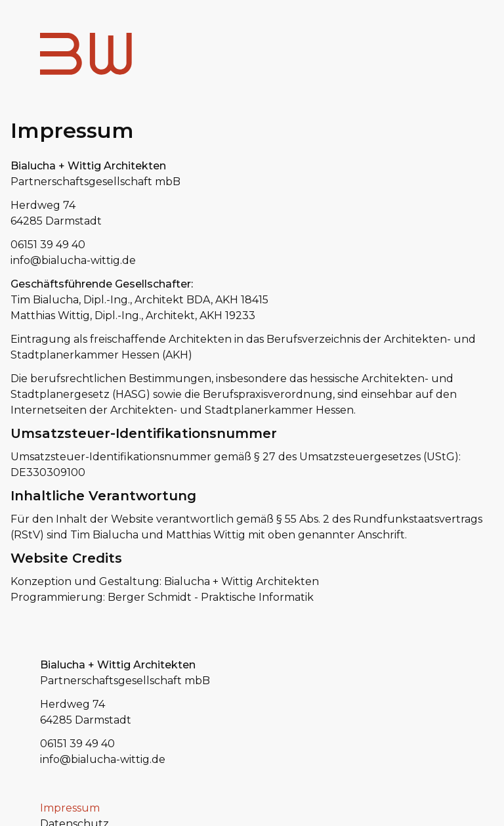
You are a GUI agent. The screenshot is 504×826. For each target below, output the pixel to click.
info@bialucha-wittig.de (73, 260)
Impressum (70, 808)
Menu (449, 48)
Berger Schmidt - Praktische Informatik (211, 597)
